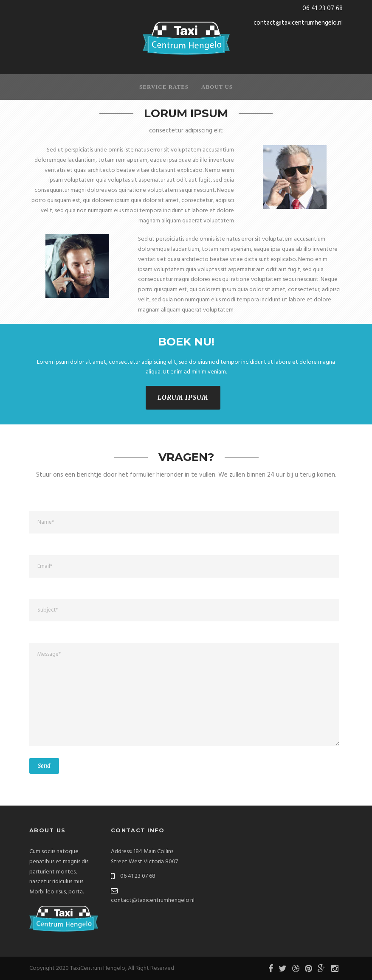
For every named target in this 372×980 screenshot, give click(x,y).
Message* (184, 694)
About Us (217, 87)
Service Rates (164, 87)
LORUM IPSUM (183, 397)
